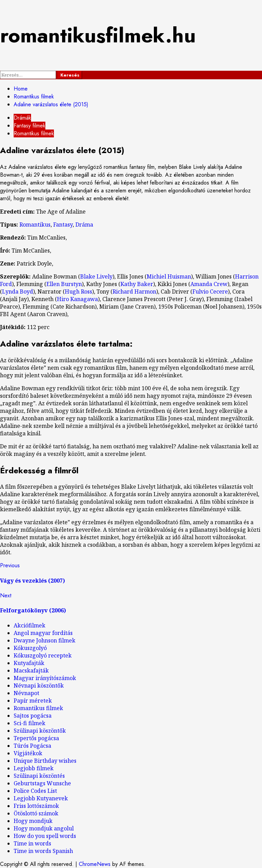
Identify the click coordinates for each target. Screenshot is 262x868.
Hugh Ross (78, 291)
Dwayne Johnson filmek (45, 640)
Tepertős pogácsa (36, 738)
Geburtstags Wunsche (42, 783)
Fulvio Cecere (210, 291)
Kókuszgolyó (30, 648)
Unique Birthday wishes (45, 761)
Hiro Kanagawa (77, 299)
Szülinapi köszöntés (39, 776)
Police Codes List (35, 791)
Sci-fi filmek (30, 723)
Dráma (84, 225)
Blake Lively (96, 276)
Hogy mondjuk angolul (44, 828)
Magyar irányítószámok (45, 678)
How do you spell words (45, 836)
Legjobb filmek (34, 768)
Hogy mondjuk (33, 821)
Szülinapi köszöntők (40, 731)
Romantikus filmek (34, 133)
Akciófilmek (30, 625)
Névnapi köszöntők (39, 686)
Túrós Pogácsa (32, 746)
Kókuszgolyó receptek (43, 655)
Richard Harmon (134, 291)
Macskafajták (31, 670)
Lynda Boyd (18, 291)
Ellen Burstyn (64, 284)
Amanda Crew (209, 284)
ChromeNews (95, 864)
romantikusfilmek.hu (98, 35)
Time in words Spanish (43, 851)
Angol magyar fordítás (43, 633)
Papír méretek (33, 701)
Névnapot (26, 693)
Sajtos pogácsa (33, 716)
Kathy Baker (137, 284)
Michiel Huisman (169, 276)
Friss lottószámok (36, 806)
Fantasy (63, 225)
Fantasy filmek (30, 126)
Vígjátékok (28, 753)
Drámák (22, 118)
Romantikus (35, 225)
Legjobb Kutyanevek (41, 798)
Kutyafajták (29, 663)
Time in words (32, 843)
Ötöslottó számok (36, 813)
